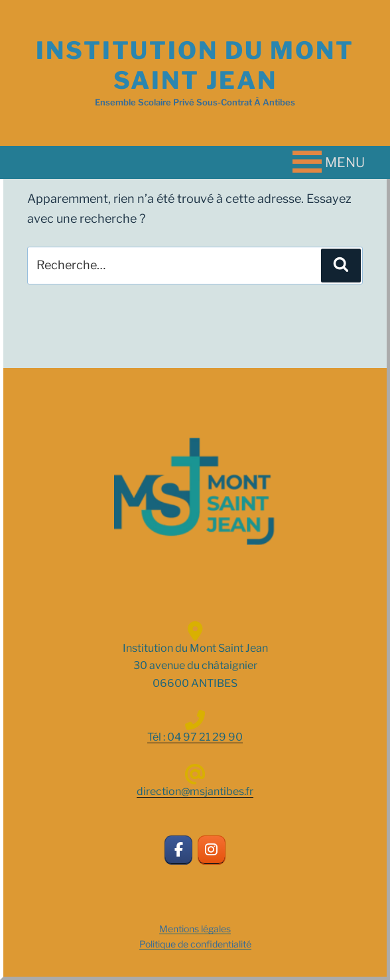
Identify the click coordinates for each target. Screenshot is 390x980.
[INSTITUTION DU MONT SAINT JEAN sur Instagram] (212, 850)
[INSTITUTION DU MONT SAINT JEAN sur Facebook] (179, 850)
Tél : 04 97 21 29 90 (195, 737)
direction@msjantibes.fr (195, 791)
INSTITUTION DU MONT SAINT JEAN (195, 65)
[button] (345, 162)
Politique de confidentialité (195, 944)
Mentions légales (195, 929)
